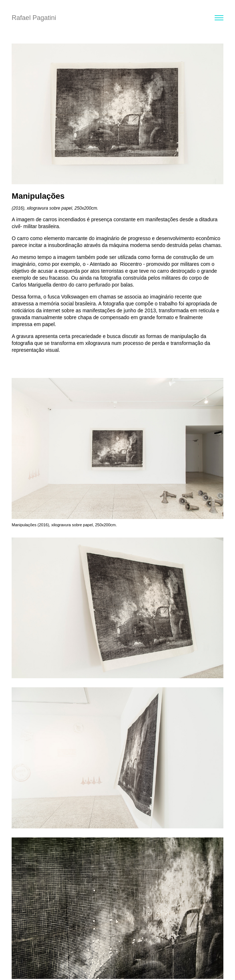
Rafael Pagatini (34, 18)
